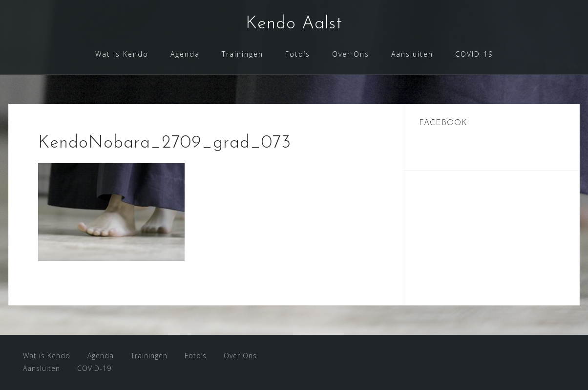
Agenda (185, 54)
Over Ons (351, 54)
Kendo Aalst (294, 24)
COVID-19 (474, 54)
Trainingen (242, 54)
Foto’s (298, 54)
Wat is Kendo (122, 54)
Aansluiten (412, 54)
